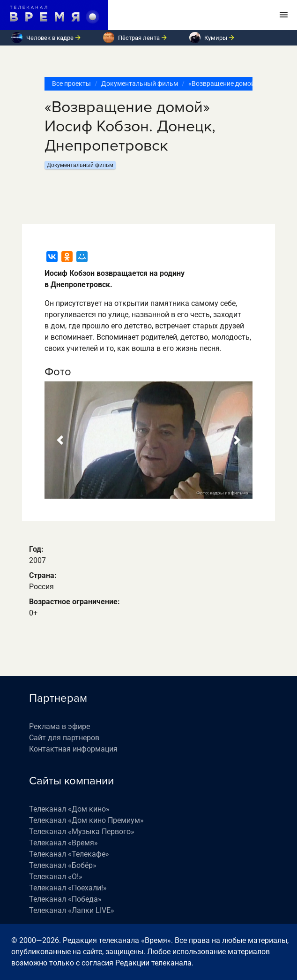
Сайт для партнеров (64, 738)
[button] (60, 440)
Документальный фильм (140, 84)
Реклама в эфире (59, 726)
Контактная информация (73, 749)
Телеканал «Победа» (65, 899)
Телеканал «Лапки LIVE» (72, 910)
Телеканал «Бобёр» (63, 865)
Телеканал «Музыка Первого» (82, 832)
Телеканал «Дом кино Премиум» (86, 820)
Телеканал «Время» (63, 843)
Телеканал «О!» (56, 877)
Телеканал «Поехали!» (68, 888)
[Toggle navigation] (284, 15)
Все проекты (71, 84)
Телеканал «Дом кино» (69, 809)
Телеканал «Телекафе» (69, 854)
